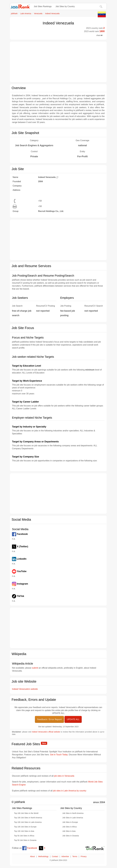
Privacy (84, 857)
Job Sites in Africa (70, 827)
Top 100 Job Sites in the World (26, 813)
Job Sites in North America (73, 813)
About (32, 857)
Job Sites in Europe (70, 822)
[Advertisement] (58, 62)
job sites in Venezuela (64, 776)
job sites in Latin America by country (70, 791)
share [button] (99, 35)
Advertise (65, 857)
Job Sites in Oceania (71, 836)
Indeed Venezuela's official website (46, 732)
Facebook (30, 848)
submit (35, 668)
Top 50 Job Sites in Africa (24, 836)
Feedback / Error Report (49, 719)
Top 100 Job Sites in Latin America (28, 822)
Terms (75, 857)
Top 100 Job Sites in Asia (24, 831)
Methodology (43, 857)
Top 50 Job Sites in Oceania (25, 840)
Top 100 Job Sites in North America (28, 818)
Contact (55, 857)
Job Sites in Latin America (73, 818)
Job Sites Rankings (43, 6)
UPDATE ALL (73, 719)
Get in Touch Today (59, 755)
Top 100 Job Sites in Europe (25, 827)
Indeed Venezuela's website (25, 689)
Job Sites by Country (65, 6)
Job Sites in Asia (69, 831)
